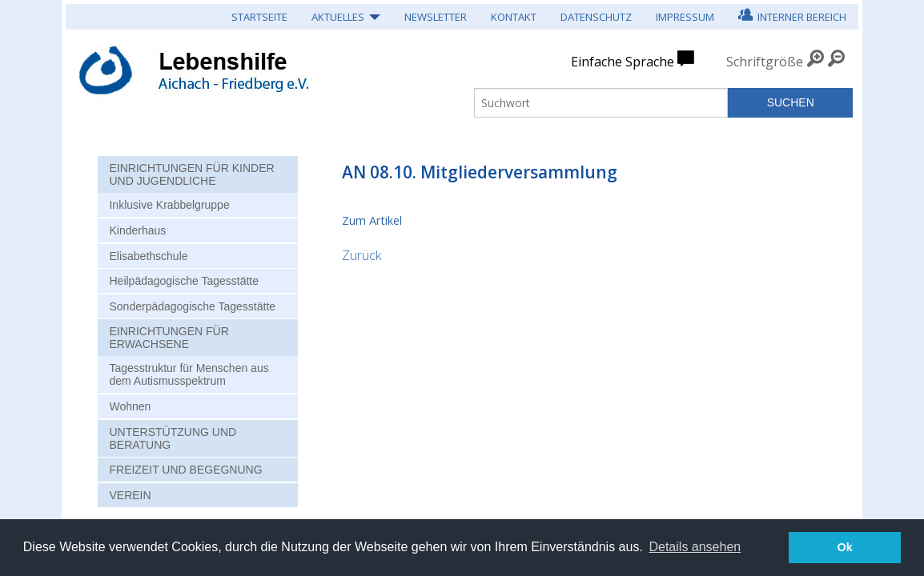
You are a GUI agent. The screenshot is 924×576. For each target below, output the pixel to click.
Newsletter (436, 17)
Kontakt (514, 17)
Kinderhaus (137, 230)
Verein (130, 495)
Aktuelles (338, 17)
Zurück (362, 255)
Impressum (685, 17)
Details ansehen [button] (695, 547)
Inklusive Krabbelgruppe (169, 205)
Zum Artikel (372, 220)
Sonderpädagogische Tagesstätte (192, 306)
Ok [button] (845, 547)
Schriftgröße (765, 62)
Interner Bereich (792, 15)
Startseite (259, 17)
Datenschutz (596, 17)
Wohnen (130, 406)
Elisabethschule (148, 256)
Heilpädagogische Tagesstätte (184, 281)
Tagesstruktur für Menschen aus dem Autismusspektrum (189, 374)
